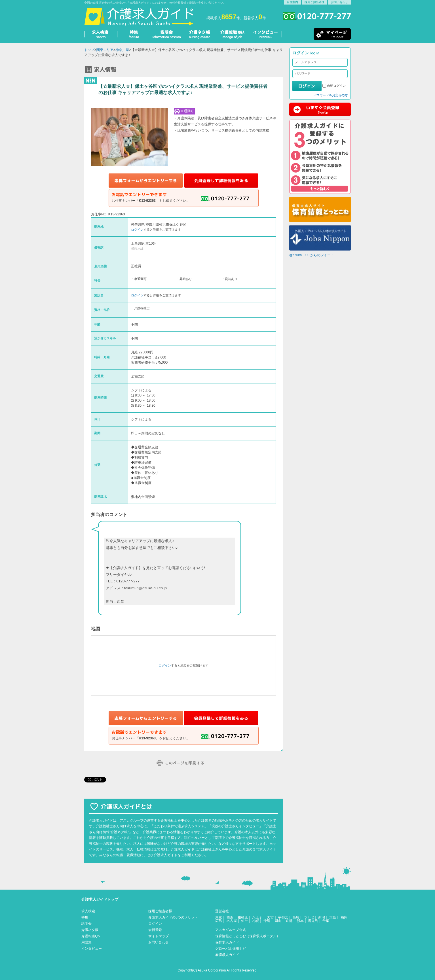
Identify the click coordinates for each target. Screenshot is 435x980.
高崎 (296, 917)
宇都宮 (283, 917)
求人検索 (88, 911)
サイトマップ (159, 936)
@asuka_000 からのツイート (312, 255)
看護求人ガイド (227, 955)
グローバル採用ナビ (231, 949)
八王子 (257, 917)
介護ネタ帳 (90, 930)
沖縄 (267, 921)
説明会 (86, 924)
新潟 (322, 917)
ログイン (137, 230)
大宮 (270, 917)
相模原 (243, 917)
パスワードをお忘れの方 (331, 95)
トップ (89, 50)
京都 (289, 921)
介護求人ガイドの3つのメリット (173, 917)
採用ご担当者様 (314, 2)
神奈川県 (122, 50)
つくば (309, 917)
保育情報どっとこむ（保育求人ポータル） (248, 936)
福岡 (344, 917)
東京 (219, 917)
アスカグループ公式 (231, 930)
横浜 (230, 917)
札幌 (255, 921)
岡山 (278, 921)
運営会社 (222, 911)
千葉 (326, 921)
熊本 (300, 921)
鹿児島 (313, 921)
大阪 (333, 917)
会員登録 (155, 930)
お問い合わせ (339, 2)
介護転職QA (91, 936)
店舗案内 (292, 2)
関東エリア (105, 50)
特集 (85, 917)
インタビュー (92, 949)
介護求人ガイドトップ (100, 899)
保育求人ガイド (227, 942)
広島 (219, 921)
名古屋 (232, 921)
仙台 (244, 921)
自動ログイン (336, 86)
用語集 (86, 942)
